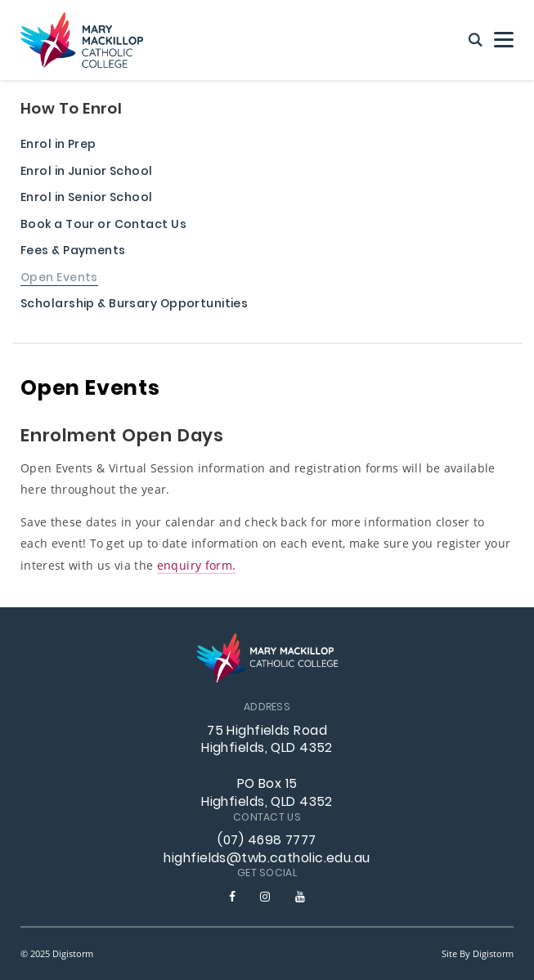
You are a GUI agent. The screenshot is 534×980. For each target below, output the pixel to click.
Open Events (59, 279)
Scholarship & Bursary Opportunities (134, 305)
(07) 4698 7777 (267, 841)
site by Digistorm (478, 953)
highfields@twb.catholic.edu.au (267, 859)
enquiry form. (197, 565)
